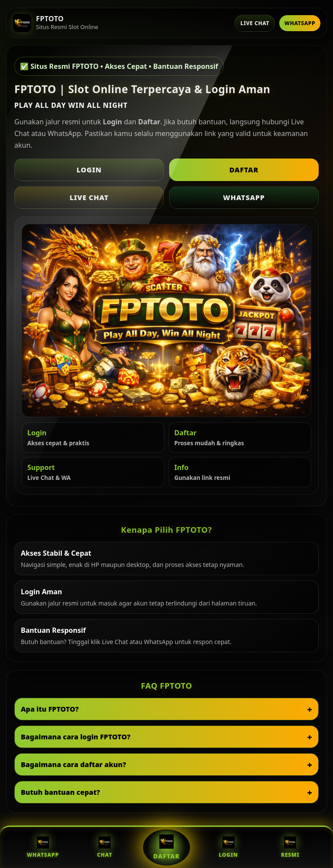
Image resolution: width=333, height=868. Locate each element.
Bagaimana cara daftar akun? (73, 764)
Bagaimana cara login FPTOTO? (76, 737)
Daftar (244, 170)
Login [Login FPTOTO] (228, 847)
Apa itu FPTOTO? (50, 709)
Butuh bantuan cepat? (60, 792)
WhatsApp (300, 23)
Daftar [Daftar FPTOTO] (166, 847)
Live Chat (255, 23)
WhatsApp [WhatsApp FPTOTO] (43, 847)
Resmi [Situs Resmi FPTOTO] (290, 847)
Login (89, 170)
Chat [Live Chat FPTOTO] (105, 847)
